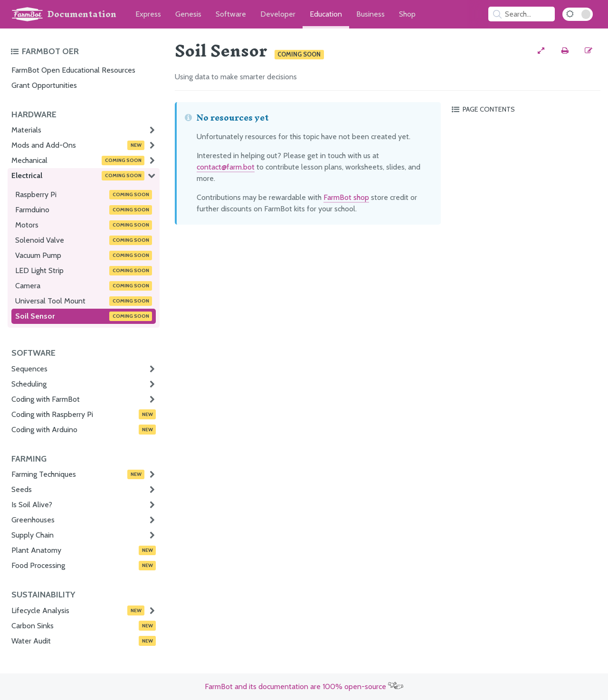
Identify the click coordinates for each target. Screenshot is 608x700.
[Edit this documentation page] (589, 51)
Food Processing (84, 566)
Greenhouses (33, 520)
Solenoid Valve (84, 240)
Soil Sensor (84, 316)
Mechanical (78, 161)
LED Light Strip (84, 271)
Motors (84, 225)
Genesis (188, 14)
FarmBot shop (346, 197)
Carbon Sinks (84, 625)
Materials (26, 130)
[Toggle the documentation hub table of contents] (83, 51)
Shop (407, 14)
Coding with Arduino (84, 429)
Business (370, 14)
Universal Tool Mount (84, 301)
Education (326, 14)
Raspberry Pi (84, 195)
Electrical (78, 176)
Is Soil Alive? (32, 505)
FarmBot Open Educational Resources (73, 70)
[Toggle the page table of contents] (524, 109)
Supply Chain (33, 535)
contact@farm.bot (226, 167)
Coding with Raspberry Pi (84, 414)
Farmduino (84, 210)
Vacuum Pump (84, 255)
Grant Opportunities (44, 85)
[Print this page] (565, 51)
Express (148, 14)
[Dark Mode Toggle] (578, 14)
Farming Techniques (78, 474)
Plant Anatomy (84, 550)
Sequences (29, 369)
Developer (278, 14)
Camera (84, 286)
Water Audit (84, 641)
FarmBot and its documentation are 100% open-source (304, 686)
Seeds (22, 489)
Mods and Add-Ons (78, 145)
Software (231, 14)
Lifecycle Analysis (78, 610)
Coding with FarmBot (46, 399)
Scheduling (29, 384)
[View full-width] (541, 51)
